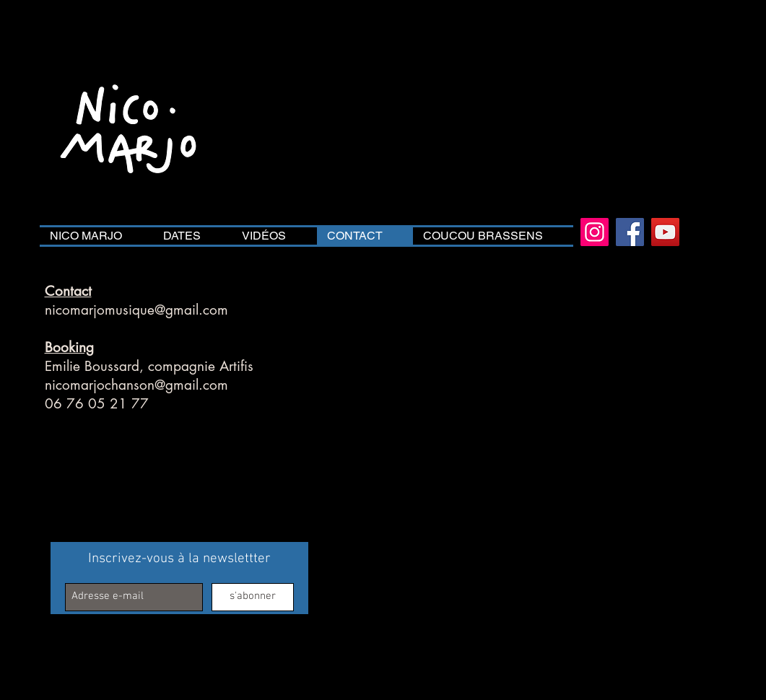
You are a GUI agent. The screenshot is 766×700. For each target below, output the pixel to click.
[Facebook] (630, 232)
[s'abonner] (253, 597)
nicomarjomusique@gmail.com (136, 310)
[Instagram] (595, 232)
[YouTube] (665, 232)
